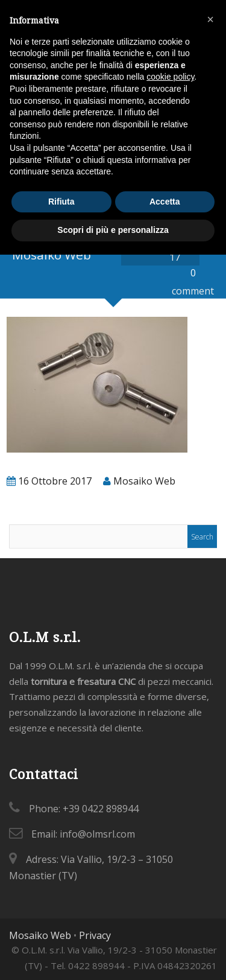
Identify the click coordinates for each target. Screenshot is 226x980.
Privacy (95, 935)
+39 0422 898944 (101, 809)
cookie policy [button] (170, 77)
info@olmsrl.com (97, 834)
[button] (210, 19)
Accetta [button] (165, 202)
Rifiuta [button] (61, 202)
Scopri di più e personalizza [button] (113, 230)
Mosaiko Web (40, 935)
